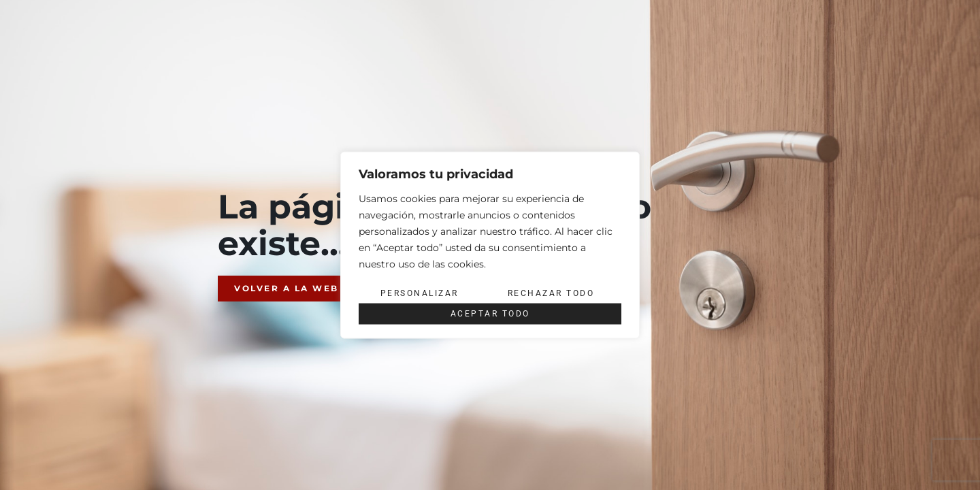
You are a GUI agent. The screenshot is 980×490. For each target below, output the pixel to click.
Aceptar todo (490, 314)
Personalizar (420, 293)
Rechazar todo (551, 293)
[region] (490, 245)
